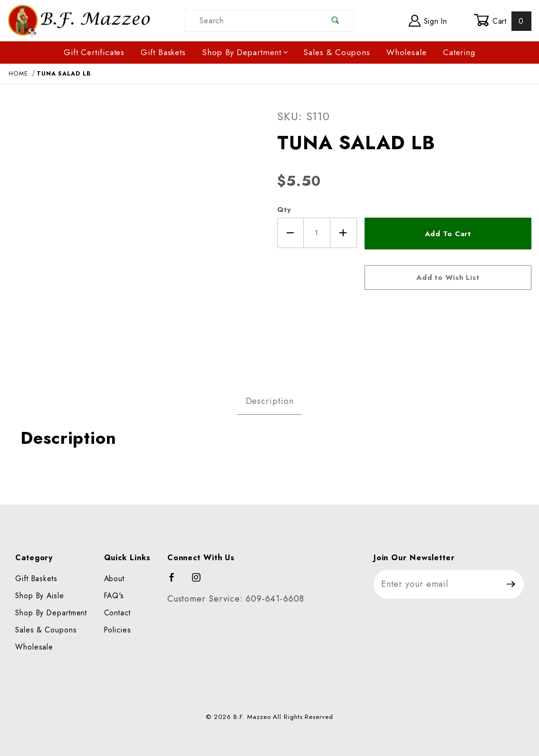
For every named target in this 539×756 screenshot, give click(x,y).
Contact (117, 613)
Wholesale (407, 52)
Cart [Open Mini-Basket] (503, 21)
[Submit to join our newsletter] (511, 584)
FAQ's (114, 596)
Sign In (428, 21)
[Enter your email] (436, 584)
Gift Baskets (163, 52)
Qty (284, 210)
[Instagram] (201, 582)
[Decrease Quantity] (290, 233)
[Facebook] (176, 582)
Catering (459, 52)
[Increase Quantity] (344, 233)
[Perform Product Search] (336, 21)
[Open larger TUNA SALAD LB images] (135, 233)
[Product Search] (251, 21)
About (115, 579)
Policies (118, 630)
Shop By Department (245, 52)
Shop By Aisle (40, 596)
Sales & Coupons (337, 52)
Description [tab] (270, 401)
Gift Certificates (94, 52)
